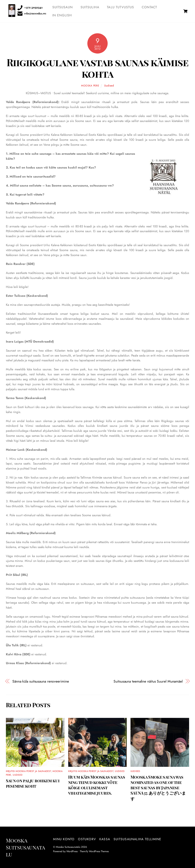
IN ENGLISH (62, 15)
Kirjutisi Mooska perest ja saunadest (28, 771)
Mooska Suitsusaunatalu (68, 847)
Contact (149, 7)
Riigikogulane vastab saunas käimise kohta (97, 68)
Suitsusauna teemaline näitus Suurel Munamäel (148, 681)
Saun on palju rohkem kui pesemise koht (33, 783)
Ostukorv (87, 839)
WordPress (72, 851)
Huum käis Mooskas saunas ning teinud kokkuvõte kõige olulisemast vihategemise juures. (97, 785)
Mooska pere (90, 86)
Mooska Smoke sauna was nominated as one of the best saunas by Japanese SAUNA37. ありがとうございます (158, 788)
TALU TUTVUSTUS (120, 7)
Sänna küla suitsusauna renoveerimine (41, 681)
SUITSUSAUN (63, 7)
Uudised (109, 86)
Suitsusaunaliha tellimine (137, 839)
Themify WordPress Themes (94, 851)
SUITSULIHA (90, 7)
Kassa (105, 839)
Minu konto (64, 839)
